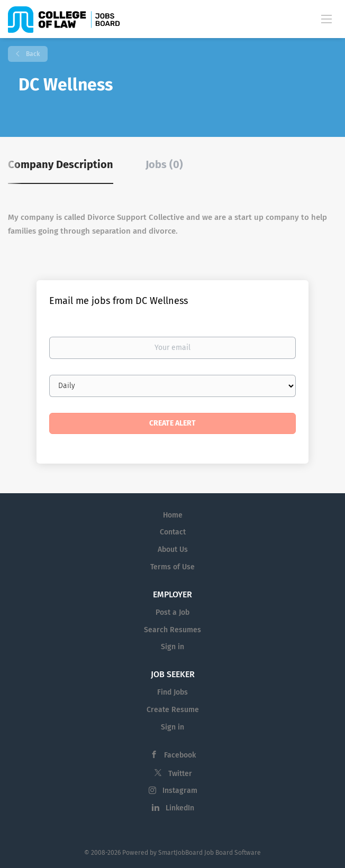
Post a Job (173, 612)
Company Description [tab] (61, 164)
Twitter (180, 774)
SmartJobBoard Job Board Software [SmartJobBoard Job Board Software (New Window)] (210, 853)
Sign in (173, 647)
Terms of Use (173, 567)
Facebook (180, 755)
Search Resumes (173, 630)
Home (173, 515)
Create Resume (173, 710)
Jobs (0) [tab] (164, 164)
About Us (173, 550)
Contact (173, 532)
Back (32, 54)
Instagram (180, 791)
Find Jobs (173, 692)
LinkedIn (180, 808)
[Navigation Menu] (326, 19)
